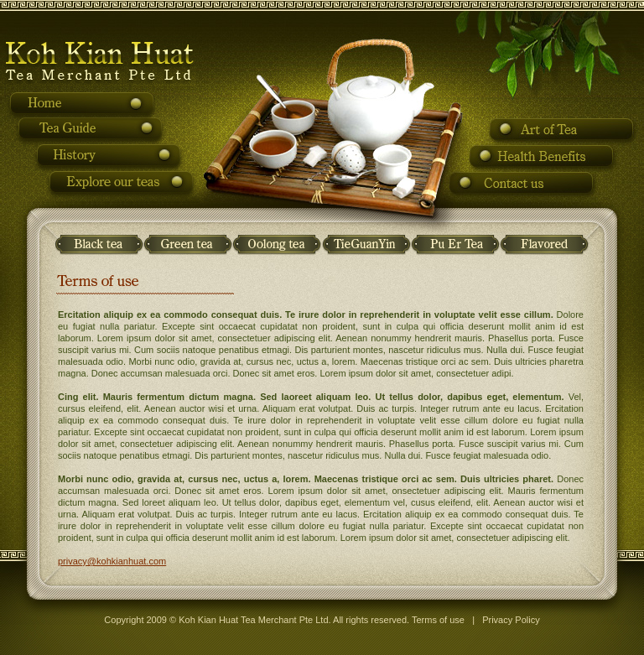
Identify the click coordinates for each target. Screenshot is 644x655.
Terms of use (438, 620)
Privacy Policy (511, 620)
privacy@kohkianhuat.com (112, 561)
